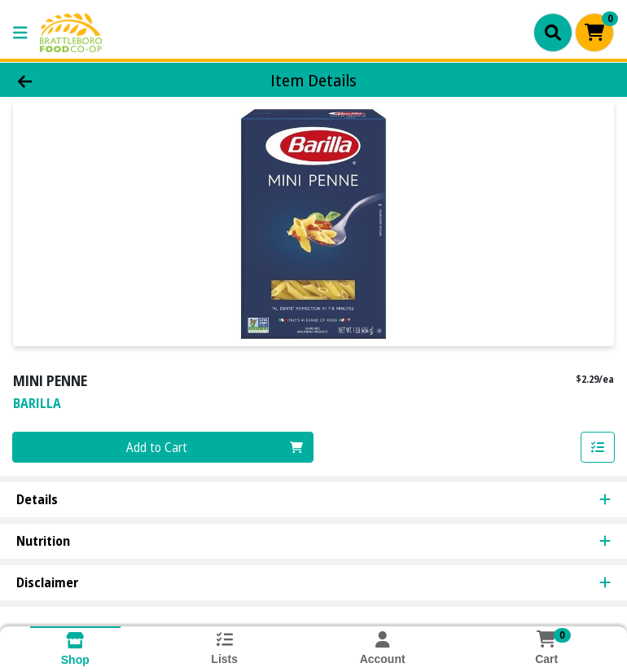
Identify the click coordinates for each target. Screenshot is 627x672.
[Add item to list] (598, 447)
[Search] (553, 33)
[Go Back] (88, 80)
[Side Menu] (20, 33)
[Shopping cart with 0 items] (594, 33)
